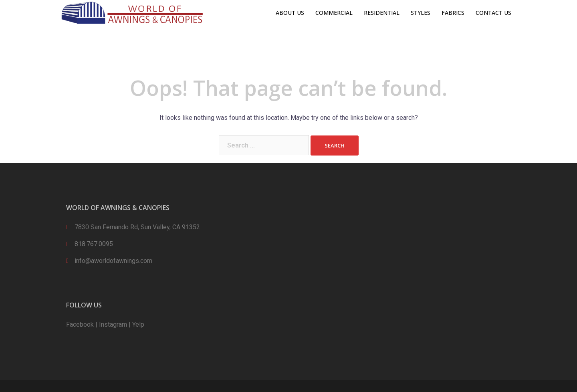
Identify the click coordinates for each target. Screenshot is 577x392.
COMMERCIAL (334, 13)
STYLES (421, 13)
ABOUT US (290, 13)
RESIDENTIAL (382, 13)
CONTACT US (493, 13)
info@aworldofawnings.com (113, 261)
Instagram (113, 324)
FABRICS (453, 13)
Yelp (138, 324)
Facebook (80, 324)
